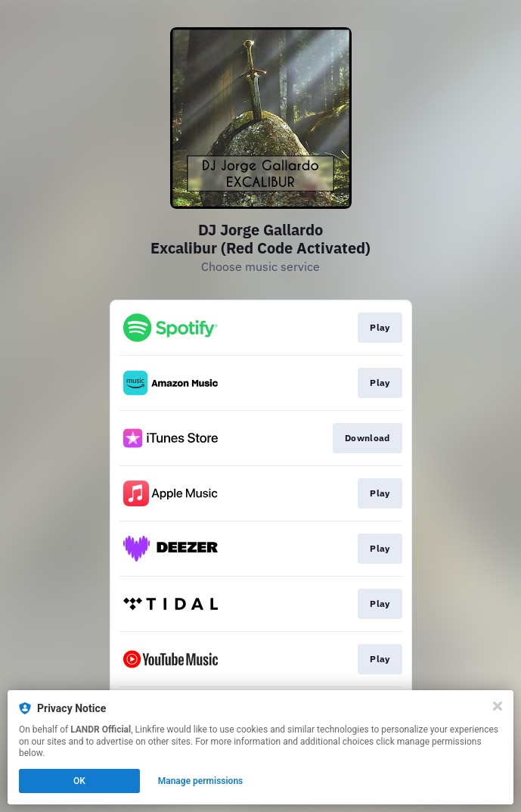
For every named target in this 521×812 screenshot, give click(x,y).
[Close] (498, 706)
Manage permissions (201, 781)
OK (79, 781)
